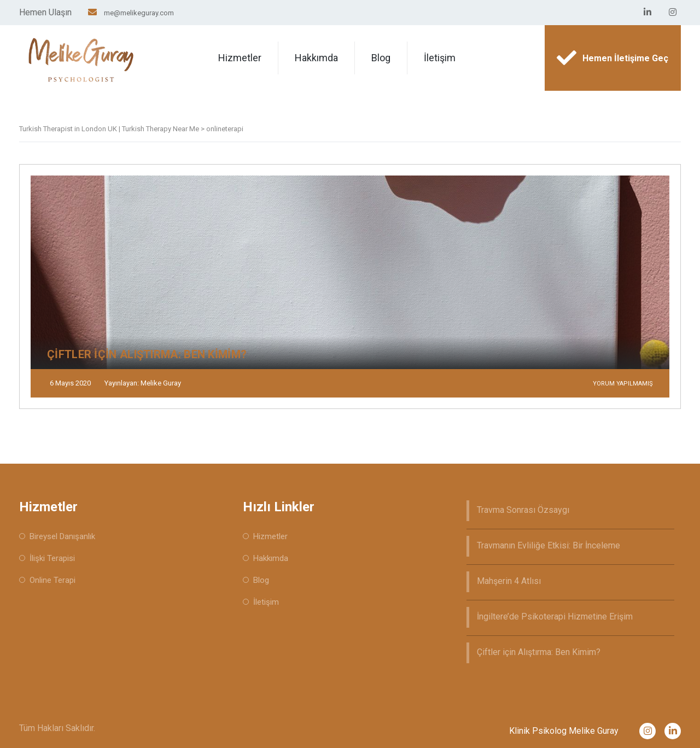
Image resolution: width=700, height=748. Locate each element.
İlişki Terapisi (52, 558)
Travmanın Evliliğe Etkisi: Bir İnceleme (549, 545)
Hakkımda (316, 58)
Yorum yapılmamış (623, 384)
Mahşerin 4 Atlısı (509, 581)
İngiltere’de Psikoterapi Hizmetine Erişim (555, 616)
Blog (381, 58)
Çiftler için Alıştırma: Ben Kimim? (539, 652)
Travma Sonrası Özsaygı (523, 510)
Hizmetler (240, 58)
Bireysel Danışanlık (62, 536)
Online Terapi (52, 580)
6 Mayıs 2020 (70, 383)
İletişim (440, 58)
